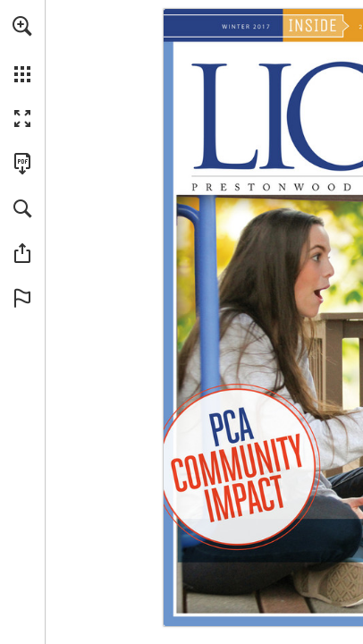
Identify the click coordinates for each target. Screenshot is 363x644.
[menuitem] (22, 49)
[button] (22, 26)
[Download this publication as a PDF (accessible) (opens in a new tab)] (22, 164)
